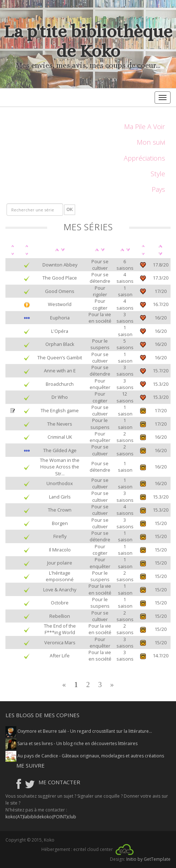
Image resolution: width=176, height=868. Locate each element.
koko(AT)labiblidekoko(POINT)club (41, 817)
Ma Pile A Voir (145, 126)
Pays (158, 189)
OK (70, 210)
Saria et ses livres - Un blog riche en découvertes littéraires (71, 743)
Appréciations (144, 158)
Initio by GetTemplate (148, 859)
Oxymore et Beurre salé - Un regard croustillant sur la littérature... (79, 731)
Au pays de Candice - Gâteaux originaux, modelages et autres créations (85, 756)
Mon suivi (151, 142)
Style (158, 173)
